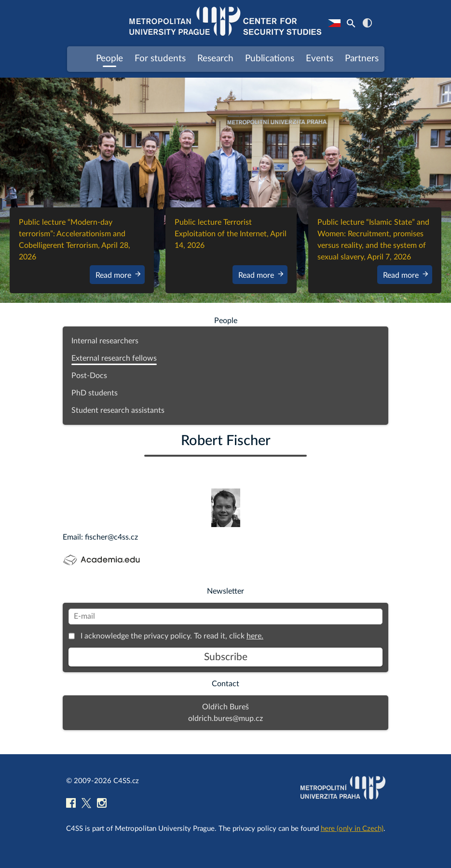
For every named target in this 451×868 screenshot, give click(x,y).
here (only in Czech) (352, 829)
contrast (367, 23)
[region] (225, 190)
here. (255, 636)
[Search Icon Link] (351, 23)
